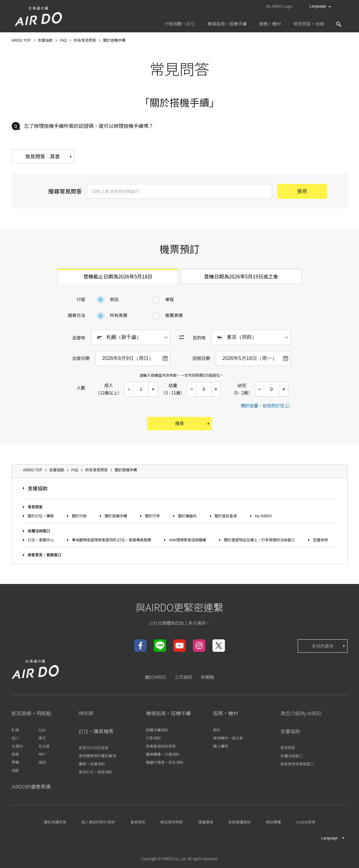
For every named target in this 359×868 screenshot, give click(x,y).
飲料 (217, 730)
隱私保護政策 (55, 822)
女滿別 (17, 746)
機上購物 (221, 746)
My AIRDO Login (279, 6)
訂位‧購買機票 (96, 731)
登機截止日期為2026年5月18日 (118, 276)
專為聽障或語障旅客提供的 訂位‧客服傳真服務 (112, 540)
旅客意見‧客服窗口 (44, 555)
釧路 (15, 754)
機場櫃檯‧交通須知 (163, 754)
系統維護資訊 (240, 822)
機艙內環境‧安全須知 (165, 762)
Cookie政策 (306, 822)
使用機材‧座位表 (228, 738)
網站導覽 (273, 822)
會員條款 (138, 822)
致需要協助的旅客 (161, 746)
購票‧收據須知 (92, 764)
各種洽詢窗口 (39, 531)
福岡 (42, 762)
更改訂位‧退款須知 (96, 772)
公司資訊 (184, 677)
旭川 (15, 738)
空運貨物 (320, 540)
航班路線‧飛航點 (31, 713)
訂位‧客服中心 (41, 540)
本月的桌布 (329, 646)
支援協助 (38, 488)
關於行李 (152, 516)
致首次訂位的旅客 (94, 747)
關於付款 (79, 516)
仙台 (42, 730)
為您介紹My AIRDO (301, 713)
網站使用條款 (172, 822)
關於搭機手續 (116, 516)
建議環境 (206, 822)
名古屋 (44, 746)
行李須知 (153, 738)
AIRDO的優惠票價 (31, 786)
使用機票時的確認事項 (97, 756)
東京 (42, 738)
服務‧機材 (226, 713)
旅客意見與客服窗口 (297, 764)
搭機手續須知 (157, 730)
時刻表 (86, 713)
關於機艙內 (187, 516)
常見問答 (35, 507)
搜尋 (193, 424)
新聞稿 (207, 677)
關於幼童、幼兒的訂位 (263, 405)
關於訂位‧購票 (41, 516)
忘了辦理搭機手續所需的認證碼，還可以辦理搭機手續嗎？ (89, 126)
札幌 (15, 730)
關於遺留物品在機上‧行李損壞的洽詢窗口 (259, 540)
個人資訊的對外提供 (98, 822)
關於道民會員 (226, 516)
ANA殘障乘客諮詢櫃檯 (187, 540)
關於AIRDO (156, 677)
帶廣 (15, 762)
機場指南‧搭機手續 (168, 713)
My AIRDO (263, 516)
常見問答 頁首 (50, 156)
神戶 (42, 754)
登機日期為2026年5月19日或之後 (241, 276)
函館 (15, 770)
